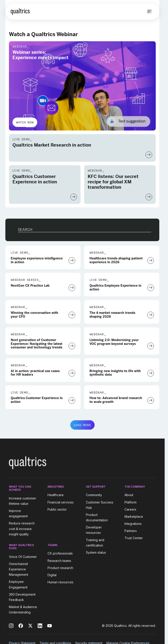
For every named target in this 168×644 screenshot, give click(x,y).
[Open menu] (149, 12)
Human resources (60, 582)
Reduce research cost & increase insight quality (22, 529)
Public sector (57, 509)
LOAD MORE (82, 425)
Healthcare (56, 495)
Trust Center (134, 538)
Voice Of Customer (23, 557)
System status (96, 552)
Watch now (25, 122)
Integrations (133, 524)
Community (94, 495)
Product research (60, 568)
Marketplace (134, 517)
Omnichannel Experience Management (19, 569)
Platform (131, 502)
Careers (130, 509)
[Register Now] (151, 261)
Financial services (61, 502)
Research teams (59, 561)
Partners (131, 531)
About (129, 495)
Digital (52, 575)
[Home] (20, 12)
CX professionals (60, 554)
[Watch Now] (149, 155)
